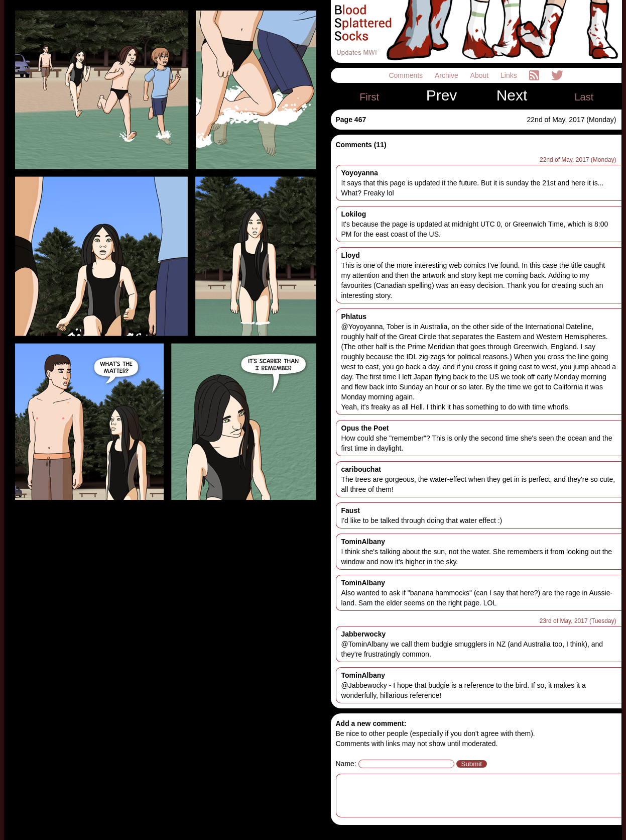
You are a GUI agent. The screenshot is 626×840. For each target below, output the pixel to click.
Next (512, 95)
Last (584, 97)
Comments (407, 75)
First (369, 97)
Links (510, 75)
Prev (442, 95)
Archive (448, 75)
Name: (346, 764)
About (480, 75)
